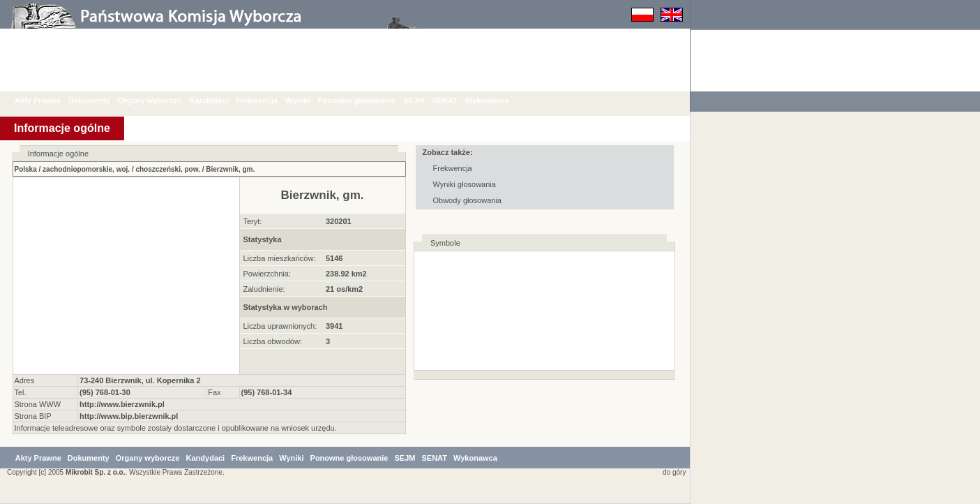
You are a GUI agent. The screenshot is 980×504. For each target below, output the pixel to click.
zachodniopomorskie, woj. (86, 169)
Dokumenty (100, 101)
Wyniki (308, 101)
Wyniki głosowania (465, 184)
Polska (26, 169)
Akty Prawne (48, 101)
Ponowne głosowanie (367, 101)
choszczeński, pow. (167, 169)
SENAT (455, 101)
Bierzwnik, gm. (230, 169)
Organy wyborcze (160, 101)
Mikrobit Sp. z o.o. (96, 472)
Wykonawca (498, 101)
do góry (672, 472)
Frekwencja (267, 101)
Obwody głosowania (467, 200)
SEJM (424, 101)
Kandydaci (220, 101)
